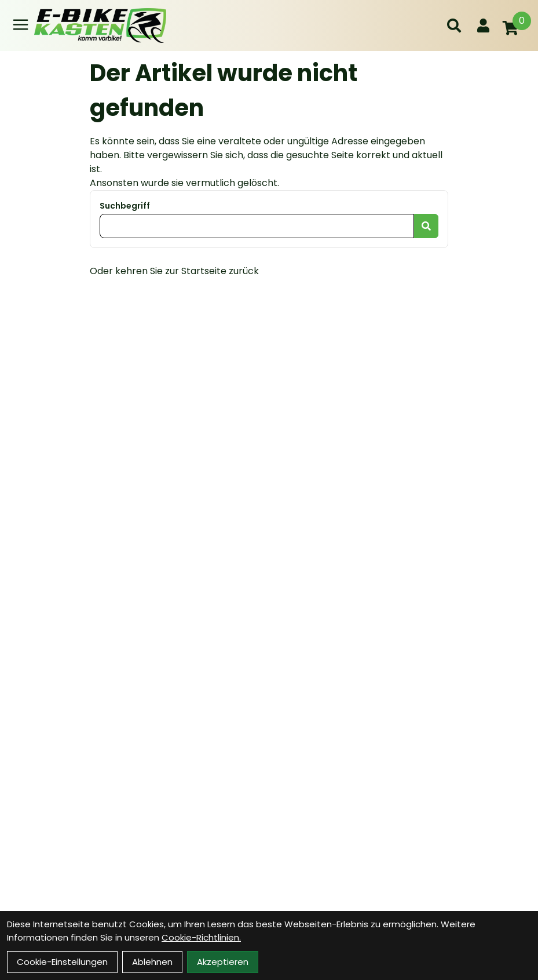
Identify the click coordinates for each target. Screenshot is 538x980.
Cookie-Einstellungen (62, 962)
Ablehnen (152, 962)
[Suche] (454, 25)
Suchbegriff (125, 206)
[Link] (21, 25)
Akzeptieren (223, 962)
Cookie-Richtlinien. (201, 937)
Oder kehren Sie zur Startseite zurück (174, 271)
